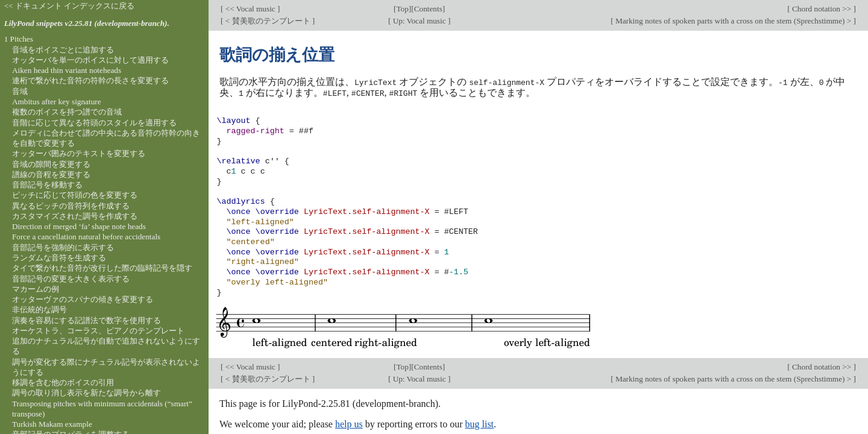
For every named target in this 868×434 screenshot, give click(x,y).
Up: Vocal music (419, 21)
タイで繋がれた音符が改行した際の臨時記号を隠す (102, 268)
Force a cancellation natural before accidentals (86, 237)
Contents (428, 9)
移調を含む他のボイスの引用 (63, 382)
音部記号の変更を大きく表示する (71, 279)
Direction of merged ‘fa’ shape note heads (79, 226)
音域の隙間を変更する (51, 164)
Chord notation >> (822, 9)
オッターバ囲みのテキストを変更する (79, 153)
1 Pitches (19, 39)
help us (349, 423)
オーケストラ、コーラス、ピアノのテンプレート (98, 331)
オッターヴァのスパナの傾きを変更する (83, 299)
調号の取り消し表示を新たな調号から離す (86, 393)
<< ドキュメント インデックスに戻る (70, 6)
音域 (20, 91)
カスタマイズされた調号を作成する (75, 216)
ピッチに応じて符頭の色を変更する (75, 195)
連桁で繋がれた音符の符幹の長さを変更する (90, 80)
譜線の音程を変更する (51, 175)
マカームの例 (36, 289)
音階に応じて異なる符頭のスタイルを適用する (94, 123)
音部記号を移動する (47, 185)
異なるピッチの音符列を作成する (71, 206)
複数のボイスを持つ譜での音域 (67, 112)
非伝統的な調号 (39, 310)
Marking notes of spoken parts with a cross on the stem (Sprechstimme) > (734, 21)
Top (402, 9)
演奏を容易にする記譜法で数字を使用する (86, 320)
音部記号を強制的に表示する (63, 247)
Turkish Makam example (52, 424)
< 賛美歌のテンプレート (267, 21)
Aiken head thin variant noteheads (67, 70)
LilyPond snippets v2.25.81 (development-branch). (87, 23)
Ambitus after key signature (57, 102)
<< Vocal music (250, 9)
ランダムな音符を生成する (59, 258)
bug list (479, 423)
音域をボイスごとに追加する (63, 50)
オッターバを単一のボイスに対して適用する (90, 60)
